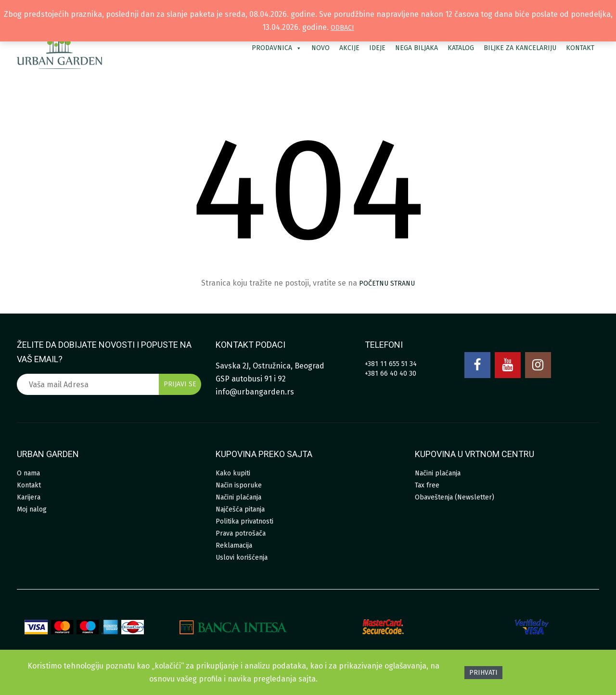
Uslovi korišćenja (242, 557)
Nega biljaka (417, 48)
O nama (28, 473)
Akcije (349, 48)
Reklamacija (234, 545)
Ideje (377, 48)
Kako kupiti (233, 473)
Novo (321, 48)
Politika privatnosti (244, 521)
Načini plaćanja (238, 497)
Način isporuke (239, 485)
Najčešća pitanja (240, 509)
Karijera (29, 497)
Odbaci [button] (342, 28)
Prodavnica (277, 48)
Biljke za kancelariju (520, 48)
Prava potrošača (241, 533)
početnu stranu (387, 283)
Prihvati (483, 673)
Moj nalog (32, 509)
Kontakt (580, 48)
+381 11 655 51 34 (391, 364)
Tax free (427, 485)
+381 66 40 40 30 (391, 374)
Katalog (461, 48)
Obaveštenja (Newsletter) (455, 497)
